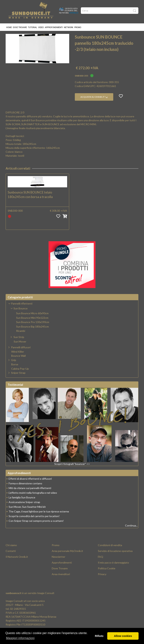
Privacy (102, 580)
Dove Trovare (60, 575)
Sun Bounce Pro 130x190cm (33, 328)
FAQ (100, 563)
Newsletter (58, 563)
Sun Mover (20, 348)
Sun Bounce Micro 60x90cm (32, 320)
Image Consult (46, 599)
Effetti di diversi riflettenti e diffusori (30, 485)
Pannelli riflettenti (32, 35)
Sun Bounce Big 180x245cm (90, 35)
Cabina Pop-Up (20, 375)
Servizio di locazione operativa (115, 557)
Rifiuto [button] (99, 636)
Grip (14, 366)
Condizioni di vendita (110, 551)
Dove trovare (20, 25)
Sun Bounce (58, 35)
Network (69, 25)
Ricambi (21, 337)
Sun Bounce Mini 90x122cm (32, 324)
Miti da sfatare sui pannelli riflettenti (30, 494)
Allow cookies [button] (123, 636)
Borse (15, 371)
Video (41, 25)
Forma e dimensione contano (25, 490)
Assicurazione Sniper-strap (24, 508)
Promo (78, 25)
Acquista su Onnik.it (94, 103)
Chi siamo (11, 551)
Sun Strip (19, 343)
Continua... (131, 532)
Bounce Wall (18, 362)
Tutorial (32, 25)
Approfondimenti (54, 25)
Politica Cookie (107, 575)
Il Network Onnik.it (17, 563)
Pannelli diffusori (21, 354)
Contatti (11, 557)
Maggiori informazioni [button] (20, 638)
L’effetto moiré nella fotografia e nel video (33, 499)
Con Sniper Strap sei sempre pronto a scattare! (36, 527)
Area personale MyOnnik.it (67, 557)
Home (9, 25)
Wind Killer (18, 358)
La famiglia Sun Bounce (22, 504)
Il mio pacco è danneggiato (113, 569)
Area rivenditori (61, 580)
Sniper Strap (18, 379)
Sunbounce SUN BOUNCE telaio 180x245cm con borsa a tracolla (30, 201)
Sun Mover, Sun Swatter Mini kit (27, 513)
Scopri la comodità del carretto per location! (34, 522)
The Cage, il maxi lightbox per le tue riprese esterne (39, 518)
